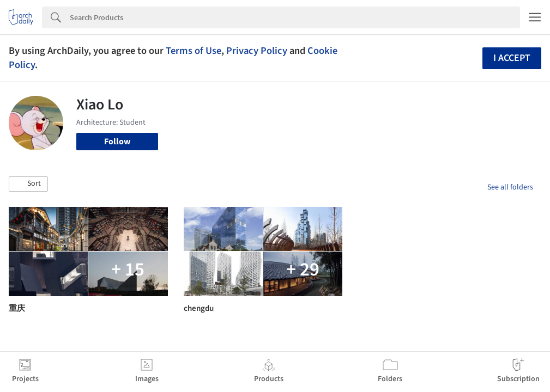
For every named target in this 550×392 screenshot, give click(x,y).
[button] (28, 184)
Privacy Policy (257, 51)
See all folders (510, 187)
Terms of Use (194, 51)
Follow (117, 142)
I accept (512, 58)
